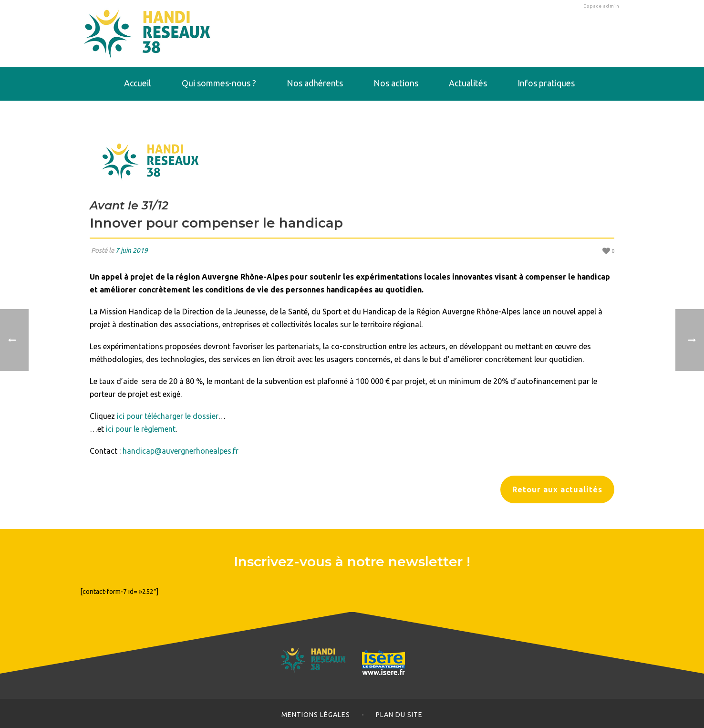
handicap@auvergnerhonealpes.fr (181, 451)
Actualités (468, 83)
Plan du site (399, 715)
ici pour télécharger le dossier (167, 416)
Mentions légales (316, 715)
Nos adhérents (315, 83)
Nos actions (396, 83)
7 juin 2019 (132, 250)
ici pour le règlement (141, 429)
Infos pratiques (546, 83)
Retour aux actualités (557, 489)
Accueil (138, 83)
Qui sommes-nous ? (219, 83)
